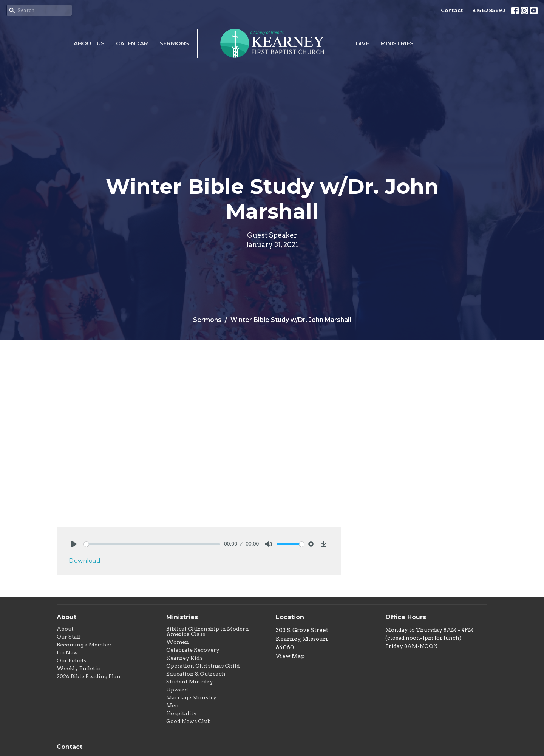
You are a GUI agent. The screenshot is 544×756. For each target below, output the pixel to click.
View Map (290, 656)
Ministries (397, 43)
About (65, 629)
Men (172, 705)
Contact (452, 10)
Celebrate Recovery (193, 650)
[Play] (74, 544)
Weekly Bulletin (79, 668)
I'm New (67, 652)
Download (84, 560)
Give (362, 43)
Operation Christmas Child (203, 666)
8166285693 (489, 10)
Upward (177, 690)
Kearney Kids (184, 658)
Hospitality (182, 713)
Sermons (174, 43)
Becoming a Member (84, 645)
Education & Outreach (196, 674)
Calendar (132, 43)
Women (178, 642)
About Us (89, 43)
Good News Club (189, 721)
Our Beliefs (71, 660)
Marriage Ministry (191, 697)
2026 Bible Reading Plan (89, 676)
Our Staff (69, 637)
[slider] (152, 544)
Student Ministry (190, 682)
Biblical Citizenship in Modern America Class (208, 631)
